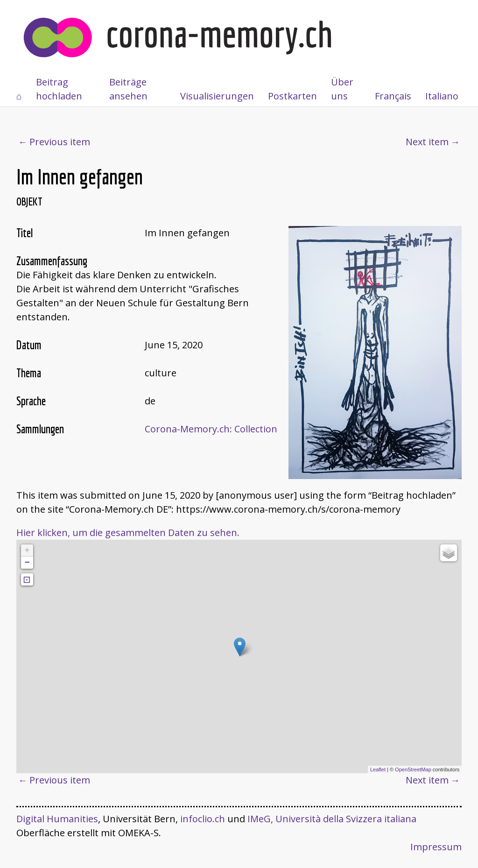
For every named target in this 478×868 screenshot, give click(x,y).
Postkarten (292, 96)
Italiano (442, 96)
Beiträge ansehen (128, 89)
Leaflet (378, 769)
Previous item (60, 142)
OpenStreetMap (413, 769)
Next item (427, 142)
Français (393, 96)
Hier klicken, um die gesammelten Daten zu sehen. (128, 533)
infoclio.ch (203, 819)
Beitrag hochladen (59, 89)
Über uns (342, 89)
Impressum (436, 847)
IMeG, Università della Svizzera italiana (332, 819)
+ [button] (27, 550)
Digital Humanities (57, 819)
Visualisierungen (217, 96)
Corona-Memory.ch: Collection (211, 429)
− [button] (27, 563)
